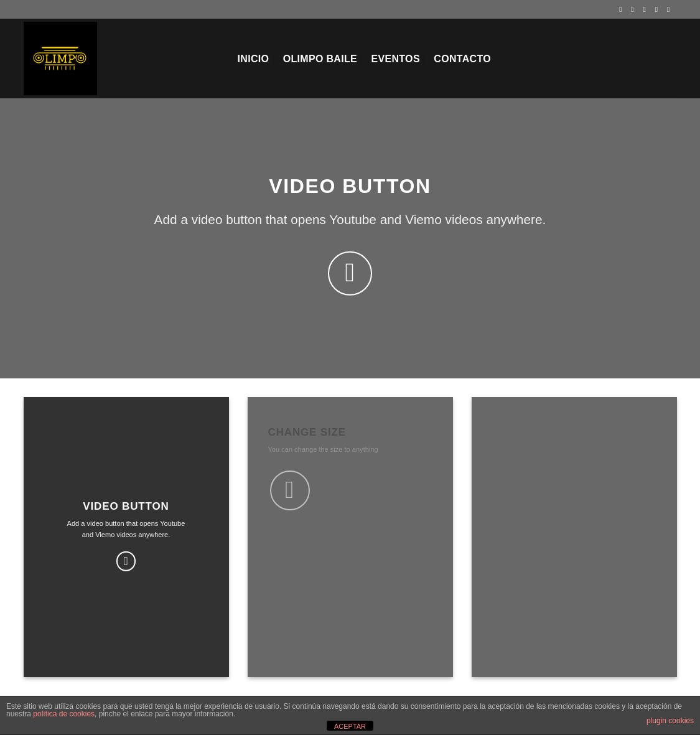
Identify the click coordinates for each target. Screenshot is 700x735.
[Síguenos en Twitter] (647, 9)
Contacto (462, 59)
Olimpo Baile (320, 59)
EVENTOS (395, 59)
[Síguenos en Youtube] (671, 9)
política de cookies (64, 714)
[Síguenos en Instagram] (635, 9)
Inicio (254, 59)
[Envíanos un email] (659, 9)
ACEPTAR (350, 726)
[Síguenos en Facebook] (623, 9)
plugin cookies (670, 721)
